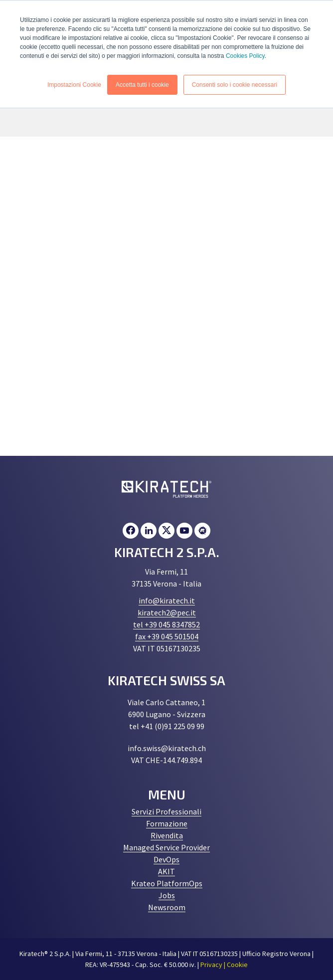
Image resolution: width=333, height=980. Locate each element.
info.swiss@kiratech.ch (167, 748)
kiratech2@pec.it (167, 612)
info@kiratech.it (167, 600)
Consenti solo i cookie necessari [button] (235, 84)
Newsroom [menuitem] (167, 907)
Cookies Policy (245, 56)
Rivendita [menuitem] (167, 835)
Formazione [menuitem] (167, 823)
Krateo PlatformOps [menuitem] (167, 883)
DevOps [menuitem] (166, 859)
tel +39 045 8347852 (166, 624)
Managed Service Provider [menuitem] (166, 847)
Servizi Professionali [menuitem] (166, 811)
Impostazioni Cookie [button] (74, 84)
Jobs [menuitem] (167, 895)
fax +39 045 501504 (167, 636)
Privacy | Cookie (224, 965)
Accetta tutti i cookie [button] (142, 84)
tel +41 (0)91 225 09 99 (167, 726)
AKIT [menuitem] (166, 871)
